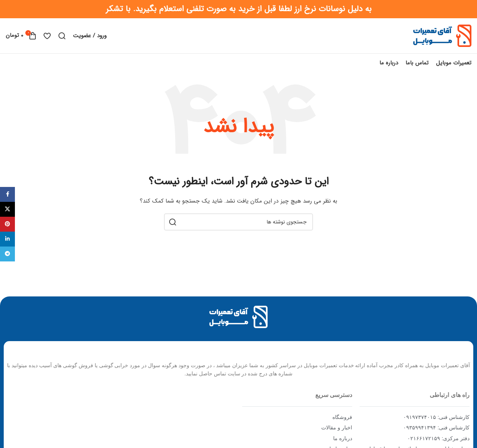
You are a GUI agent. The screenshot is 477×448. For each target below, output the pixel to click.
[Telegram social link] (7, 254)
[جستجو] (62, 38)
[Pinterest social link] (7, 224)
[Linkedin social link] (7, 239)
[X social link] (7, 209)
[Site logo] (442, 38)
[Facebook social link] (7, 194)
